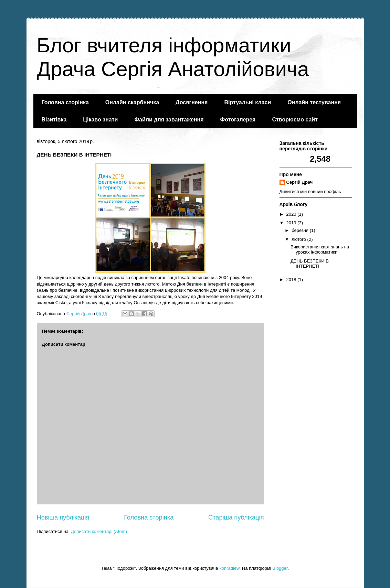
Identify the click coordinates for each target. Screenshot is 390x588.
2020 (292, 214)
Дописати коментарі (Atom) (99, 531)
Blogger (280, 568)
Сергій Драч (300, 182)
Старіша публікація (236, 517)
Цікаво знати (100, 120)
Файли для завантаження (169, 120)
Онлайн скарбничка (132, 102)
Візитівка (54, 120)
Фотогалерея (238, 120)
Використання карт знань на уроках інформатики (320, 250)
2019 (292, 223)
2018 (292, 280)
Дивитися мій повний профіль (310, 191)
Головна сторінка (65, 102)
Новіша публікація (63, 517)
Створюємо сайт (295, 120)
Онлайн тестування (314, 102)
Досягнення (192, 102)
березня (301, 230)
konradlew (229, 568)
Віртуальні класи (247, 102)
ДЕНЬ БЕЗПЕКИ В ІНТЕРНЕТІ (310, 264)
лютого (299, 239)
